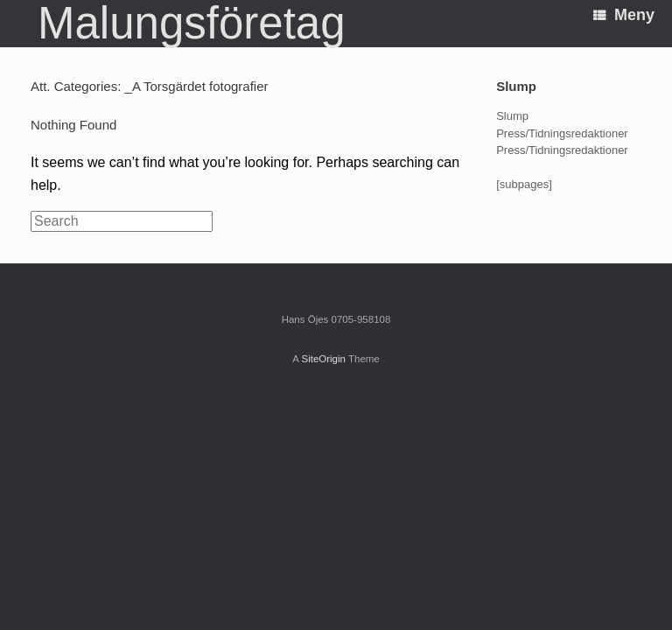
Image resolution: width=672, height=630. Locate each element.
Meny (624, 15)
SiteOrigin (323, 359)
